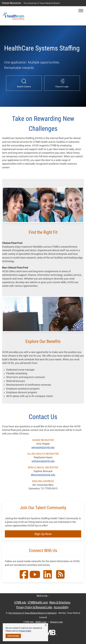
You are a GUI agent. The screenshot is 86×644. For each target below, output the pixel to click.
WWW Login (41, 622)
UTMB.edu (20, 602)
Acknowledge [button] (13, 636)
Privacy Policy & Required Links (34, 607)
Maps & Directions (60, 602)
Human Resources (12, 3)
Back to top (43, 596)
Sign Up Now (43, 534)
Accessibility (61, 607)
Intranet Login (56, 622)
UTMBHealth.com (38, 602)
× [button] (46, 625)
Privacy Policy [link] (25, 631)
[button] (81, 11)
